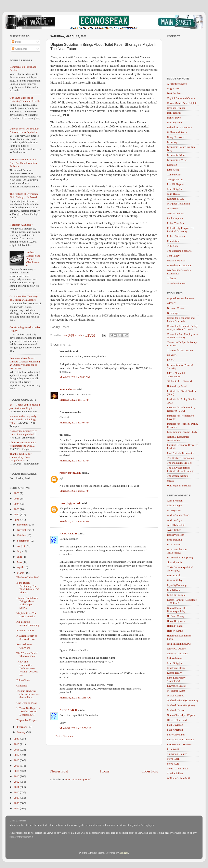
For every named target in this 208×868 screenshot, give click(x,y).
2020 (17, 739)
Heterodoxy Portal (177, 386)
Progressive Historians (179, 744)
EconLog (172, 142)
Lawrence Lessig (176, 686)
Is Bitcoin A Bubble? (21, 225)
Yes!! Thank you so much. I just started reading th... (25, 406)
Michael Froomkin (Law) (181, 705)
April (20, 567)
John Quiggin (174, 189)
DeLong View (175, 122)
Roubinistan (174, 241)
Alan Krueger (174, 505)
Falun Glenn (23, 680)
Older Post (150, 771)
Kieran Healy (174, 673)
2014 (17, 771)
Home (105, 771)
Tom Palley (173, 256)
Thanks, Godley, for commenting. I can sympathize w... (21, 457)
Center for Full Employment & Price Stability (183, 336)
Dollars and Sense (177, 132)
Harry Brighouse (176, 621)
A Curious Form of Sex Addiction (27, 637)
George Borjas (175, 179)
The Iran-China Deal (28, 577)
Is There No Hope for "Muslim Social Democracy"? (28, 711)
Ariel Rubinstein (176, 525)
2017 (17, 755)
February (22, 727)
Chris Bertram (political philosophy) (180, 569)
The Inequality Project (179, 463)
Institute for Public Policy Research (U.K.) (181, 409)
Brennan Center (176, 308)
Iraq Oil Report (175, 184)
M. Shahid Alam (176, 691)
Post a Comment (64, 736)
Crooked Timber (176, 108)
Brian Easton (174, 544)
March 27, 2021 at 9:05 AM (75, 377)
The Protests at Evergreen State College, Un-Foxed (24, 195)
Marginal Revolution (178, 204)
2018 (17, 750)
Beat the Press (175, 93)
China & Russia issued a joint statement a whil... (23, 444)
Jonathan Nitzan (176, 668)
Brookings (173, 313)
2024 (17, 504)
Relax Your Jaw (176, 223)
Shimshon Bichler (177, 754)
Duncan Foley (175, 580)
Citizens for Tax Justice (180, 350)
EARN (171, 360)
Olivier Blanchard (177, 720)
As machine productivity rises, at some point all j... (24, 432)
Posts (16, 42)
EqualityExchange (177, 585)
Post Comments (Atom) (78, 779)
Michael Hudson (176, 710)
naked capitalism (176, 283)
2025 (17, 499)
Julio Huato (173, 194)
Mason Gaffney (175, 696)
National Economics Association (178, 438)
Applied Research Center (181, 298)
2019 (17, 744)
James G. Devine (176, 649)
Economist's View (177, 160)
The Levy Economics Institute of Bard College (181, 469)
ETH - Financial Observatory (176, 375)
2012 (17, 782)
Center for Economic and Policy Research (181, 319)
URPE (171, 481)
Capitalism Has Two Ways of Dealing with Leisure (24, 298)
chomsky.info (174, 562)
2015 (17, 766)
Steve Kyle (173, 764)
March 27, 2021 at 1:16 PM (75, 400)
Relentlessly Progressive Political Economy (180, 230)
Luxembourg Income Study (182, 432)
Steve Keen (173, 759)
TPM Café (173, 246)
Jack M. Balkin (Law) (179, 644)
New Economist (176, 213)
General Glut (174, 175)
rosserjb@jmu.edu (70, 473)
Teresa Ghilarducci (177, 768)
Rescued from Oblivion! (24, 646)
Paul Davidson (175, 725)
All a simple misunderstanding (28, 623)
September (23, 541)
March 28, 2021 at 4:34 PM (75, 521)
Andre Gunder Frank (178, 515)
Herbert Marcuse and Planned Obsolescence (33, 259)
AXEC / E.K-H (68, 534)
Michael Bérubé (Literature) (182, 700)
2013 (17, 776)
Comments (19, 49)
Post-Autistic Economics (181, 453)
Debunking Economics (179, 127)
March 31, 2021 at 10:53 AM (75, 728)
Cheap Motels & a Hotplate (182, 103)
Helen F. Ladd (175, 626)
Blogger (124, 853)
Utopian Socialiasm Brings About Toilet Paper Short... (27, 603)
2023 (17, 509)
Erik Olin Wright (176, 595)
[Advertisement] (104, 757)
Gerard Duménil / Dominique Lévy (177, 610)
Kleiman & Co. (175, 199)
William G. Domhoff (178, 778)
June (20, 557)
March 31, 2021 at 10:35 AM (75, 698)
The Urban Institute (178, 476)
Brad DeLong (174, 540)
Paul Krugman (175, 218)
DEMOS (172, 355)
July (20, 551)
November (23, 530)
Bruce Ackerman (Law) (180, 557)
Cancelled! (22, 686)
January (22, 732)
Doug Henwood (176, 137)
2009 (17, 798)
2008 (17, 803)
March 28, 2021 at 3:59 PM (75, 491)
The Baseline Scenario (179, 251)
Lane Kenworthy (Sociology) (176, 679)
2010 (17, 792)
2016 (17, 760)
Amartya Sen (174, 510)
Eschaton (172, 165)
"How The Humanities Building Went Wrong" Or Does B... (27, 668)
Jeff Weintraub (175, 658)
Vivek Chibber (175, 773)
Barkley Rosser (175, 535)
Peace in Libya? (25, 630)
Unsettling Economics (179, 265)
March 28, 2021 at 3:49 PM (75, 461)
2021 (17, 520)
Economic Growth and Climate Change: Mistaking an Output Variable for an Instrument (25, 363)
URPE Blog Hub (176, 261)
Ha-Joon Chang (175, 616)
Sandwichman (68, 389)
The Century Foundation (180, 458)
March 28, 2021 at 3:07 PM (75, 423)
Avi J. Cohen (174, 530)
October (22, 535)
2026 (17, 493)
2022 (17, 514)
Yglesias (172, 278)
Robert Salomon (176, 236)
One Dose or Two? (27, 703)
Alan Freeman (175, 501)
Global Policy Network (180, 381)
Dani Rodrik (174, 113)
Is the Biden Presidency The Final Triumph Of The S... (28, 588)
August (21, 546)
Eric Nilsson (174, 590)
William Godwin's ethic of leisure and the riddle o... (28, 694)
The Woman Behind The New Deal (27, 655)
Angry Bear (173, 88)
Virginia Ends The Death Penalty (26, 615)
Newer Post (59, 771)
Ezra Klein (173, 170)
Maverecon (173, 208)
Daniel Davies (175, 118)
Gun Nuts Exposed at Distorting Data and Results (25, 99)
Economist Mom (176, 155)
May (20, 562)
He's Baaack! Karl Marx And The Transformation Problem (23, 163)
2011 (17, 787)
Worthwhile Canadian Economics (179, 272)
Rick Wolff (173, 749)
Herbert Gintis (175, 631)
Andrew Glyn (174, 520)
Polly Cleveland (176, 735)
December (23, 525)
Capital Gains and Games (181, 98)
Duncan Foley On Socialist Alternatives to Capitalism (24, 130)
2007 (17, 808)
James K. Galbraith (178, 653)
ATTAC (171, 303)
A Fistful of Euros (177, 84)
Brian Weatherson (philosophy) (177, 551)
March (21, 573)
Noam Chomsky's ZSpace (181, 715)
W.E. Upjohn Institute (179, 486)
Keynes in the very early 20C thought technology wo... (23, 419)
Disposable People (27, 720)
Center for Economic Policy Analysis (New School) (182, 328)
